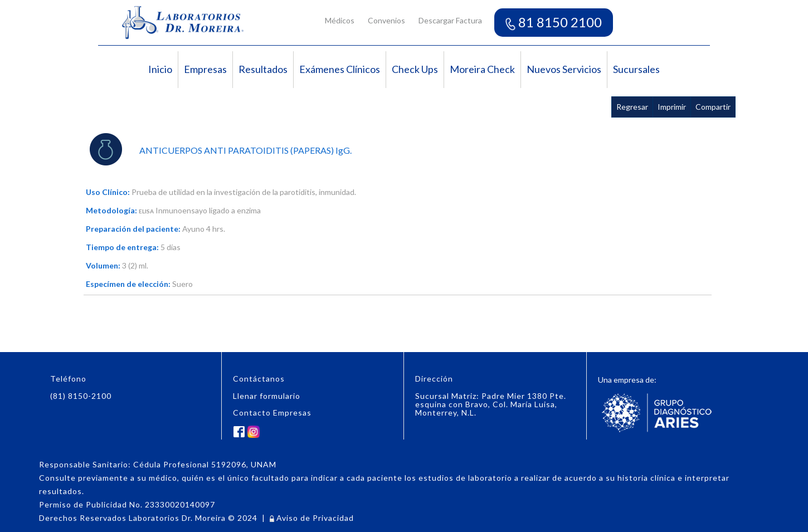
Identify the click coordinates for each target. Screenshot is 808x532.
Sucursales (636, 69)
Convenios (386, 20)
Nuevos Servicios (564, 69)
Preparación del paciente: (133, 229)
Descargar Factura (450, 20)
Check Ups (415, 69)
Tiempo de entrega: (122, 247)
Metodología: (111, 210)
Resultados (263, 69)
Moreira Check (482, 69)
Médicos (340, 20)
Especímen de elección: (128, 284)
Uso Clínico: (108, 192)
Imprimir (672, 107)
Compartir (713, 107)
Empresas (205, 69)
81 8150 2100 (554, 22)
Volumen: (103, 265)
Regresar (632, 107)
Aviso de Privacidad (312, 518)
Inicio (160, 69)
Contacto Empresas (272, 413)
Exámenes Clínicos (340, 69)
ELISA (146, 211)
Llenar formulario (267, 396)
